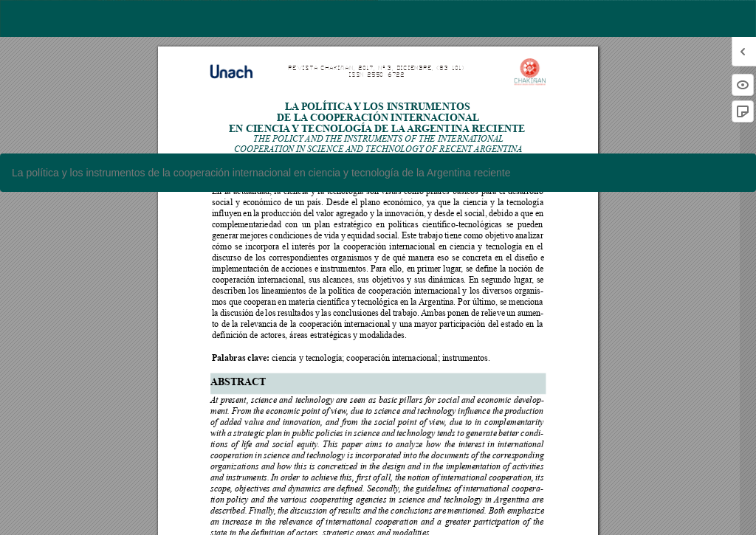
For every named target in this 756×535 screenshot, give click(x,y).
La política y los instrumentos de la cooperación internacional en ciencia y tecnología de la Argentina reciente (261, 173)
